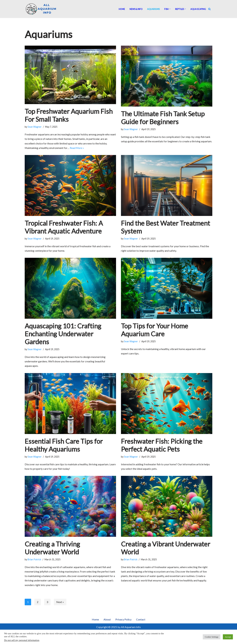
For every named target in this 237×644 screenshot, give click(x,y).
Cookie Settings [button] (212, 637)
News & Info (136, 9)
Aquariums (153, 9)
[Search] (209, 9)
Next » (60, 602)
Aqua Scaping (198, 9)
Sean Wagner (35, 127)
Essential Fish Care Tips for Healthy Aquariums (64, 445)
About (107, 620)
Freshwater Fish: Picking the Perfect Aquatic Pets (162, 445)
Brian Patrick (34, 560)
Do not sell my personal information (22, 640)
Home (122, 9)
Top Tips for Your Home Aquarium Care (155, 330)
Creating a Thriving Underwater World (52, 548)
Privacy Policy (123, 620)
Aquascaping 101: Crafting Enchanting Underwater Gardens (63, 334)
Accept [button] (228, 637)
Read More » (77, 148)
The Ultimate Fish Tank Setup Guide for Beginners (163, 118)
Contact (141, 620)
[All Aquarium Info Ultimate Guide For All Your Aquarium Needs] (41, 9)
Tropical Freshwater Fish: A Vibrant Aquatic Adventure (64, 227)
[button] (170, 9)
